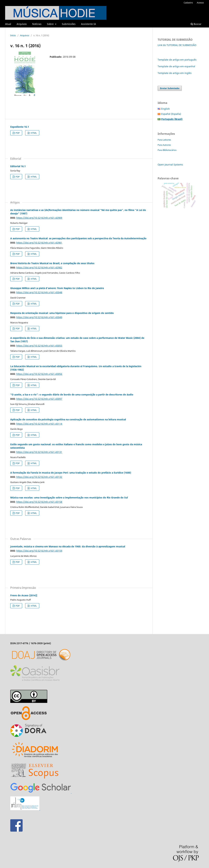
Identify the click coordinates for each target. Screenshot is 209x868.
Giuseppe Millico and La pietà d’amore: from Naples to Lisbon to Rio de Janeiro (57, 288)
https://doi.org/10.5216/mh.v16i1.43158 (39, 502)
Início (13, 35)
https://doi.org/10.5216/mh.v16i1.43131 (39, 452)
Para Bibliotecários (167, 150)
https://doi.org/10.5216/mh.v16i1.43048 (39, 292)
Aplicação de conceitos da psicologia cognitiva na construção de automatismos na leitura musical (68, 419)
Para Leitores (164, 140)
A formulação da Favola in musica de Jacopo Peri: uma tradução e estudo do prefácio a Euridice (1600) (71, 473)
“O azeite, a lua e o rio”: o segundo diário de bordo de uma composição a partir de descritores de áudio (72, 395)
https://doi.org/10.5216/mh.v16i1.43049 (39, 317)
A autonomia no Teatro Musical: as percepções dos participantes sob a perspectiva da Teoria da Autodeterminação (78, 238)
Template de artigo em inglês (175, 73)
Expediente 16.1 (20, 127)
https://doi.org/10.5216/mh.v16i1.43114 (39, 424)
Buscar (196, 24)
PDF (17, 133)
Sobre (51, 24)
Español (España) (171, 114)
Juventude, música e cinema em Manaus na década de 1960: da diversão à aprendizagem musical (68, 546)
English (165, 109)
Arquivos (22, 24)
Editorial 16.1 (18, 166)
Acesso (200, 3)
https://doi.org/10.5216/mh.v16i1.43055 (39, 346)
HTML (33, 133)
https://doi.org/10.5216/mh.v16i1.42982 (39, 268)
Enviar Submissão (170, 88)
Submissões (69, 24)
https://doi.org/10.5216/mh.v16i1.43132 (39, 477)
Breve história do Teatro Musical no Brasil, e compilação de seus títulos (52, 263)
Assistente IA (88, 24)
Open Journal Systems (170, 165)
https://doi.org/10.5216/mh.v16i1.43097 (39, 399)
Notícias (37, 24)
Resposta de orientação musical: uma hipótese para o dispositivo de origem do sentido (62, 313)
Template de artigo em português (177, 60)
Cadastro (188, 3)
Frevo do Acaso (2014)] (24, 595)
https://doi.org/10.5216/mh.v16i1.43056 (39, 374)
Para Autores (164, 145)
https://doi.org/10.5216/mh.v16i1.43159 (39, 551)
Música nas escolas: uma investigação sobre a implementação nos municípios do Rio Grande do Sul (69, 498)
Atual (8, 24)
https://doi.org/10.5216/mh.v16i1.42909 (39, 218)
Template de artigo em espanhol (176, 66)
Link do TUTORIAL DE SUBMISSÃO (177, 45)
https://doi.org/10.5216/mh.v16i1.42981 (39, 243)
